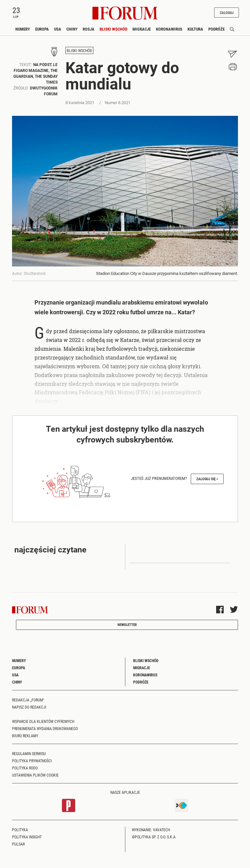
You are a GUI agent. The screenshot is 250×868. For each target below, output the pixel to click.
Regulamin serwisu (29, 753)
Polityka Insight (27, 837)
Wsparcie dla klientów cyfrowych (43, 721)
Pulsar (18, 844)
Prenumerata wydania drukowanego (45, 728)
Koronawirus (169, 29)
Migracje (142, 29)
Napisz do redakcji (29, 707)
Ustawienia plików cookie (35, 775)
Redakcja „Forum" (28, 700)
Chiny (72, 29)
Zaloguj (227, 13)
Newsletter (127, 624)
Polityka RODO (25, 768)
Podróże (216, 29)
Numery (23, 29)
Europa (42, 29)
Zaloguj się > (207, 479)
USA (58, 29)
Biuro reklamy (25, 736)
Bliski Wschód (113, 29)
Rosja (89, 29)
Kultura (195, 29)
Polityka (20, 830)
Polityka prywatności (32, 761)
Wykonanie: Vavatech (151, 830)
